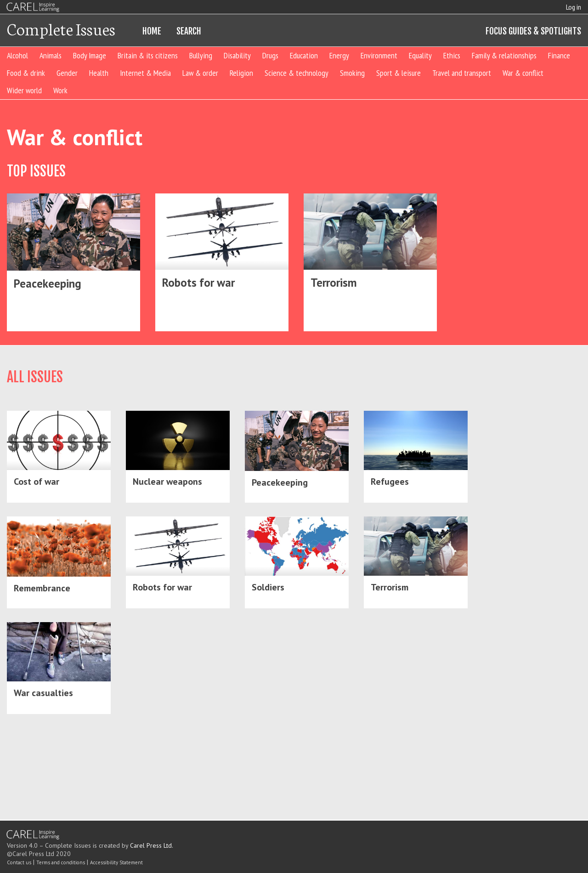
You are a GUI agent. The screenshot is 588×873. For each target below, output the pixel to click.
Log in (574, 7)
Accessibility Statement (116, 862)
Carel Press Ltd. (152, 845)
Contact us (19, 862)
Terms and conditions (61, 862)
